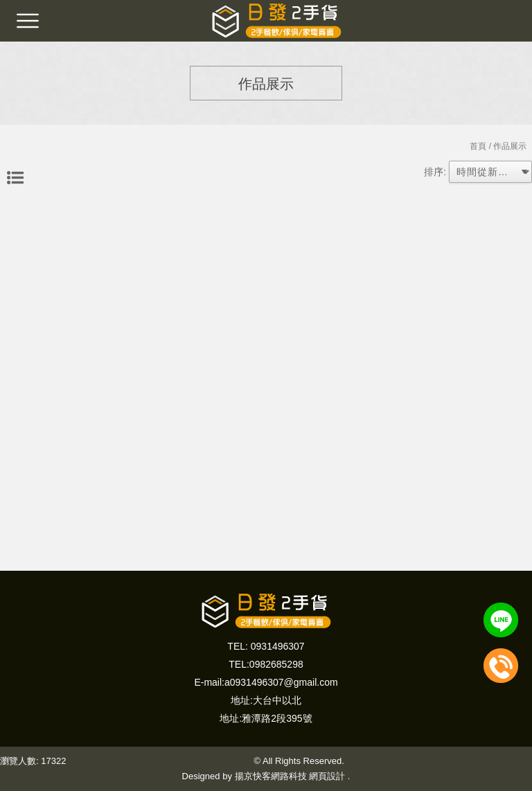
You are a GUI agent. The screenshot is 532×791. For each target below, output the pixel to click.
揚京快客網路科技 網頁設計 (290, 776)
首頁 (478, 146)
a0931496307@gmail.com (281, 682)
